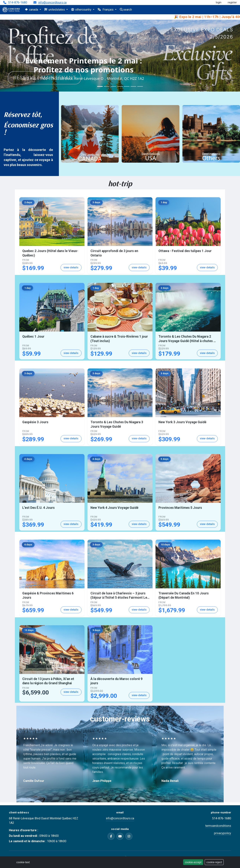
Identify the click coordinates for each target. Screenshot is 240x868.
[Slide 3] (113, 86)
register (232, 2)
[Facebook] (111, 836)
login (219, 2)
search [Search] (126, 10)
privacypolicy (223, 833)
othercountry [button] (81, 10)
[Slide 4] (120, 86)
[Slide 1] (100, 86)
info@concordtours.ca (52, 3)
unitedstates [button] (55, 10)
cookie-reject (214, 862)
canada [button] (32, 10)
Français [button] (106, 10)
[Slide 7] (140, 86)
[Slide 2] (107, 86)
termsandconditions (218, 826)
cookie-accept (193, 862)
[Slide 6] (133, 86)
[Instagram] (129, 836)
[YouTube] (120, 836)
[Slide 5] (127, 86)
